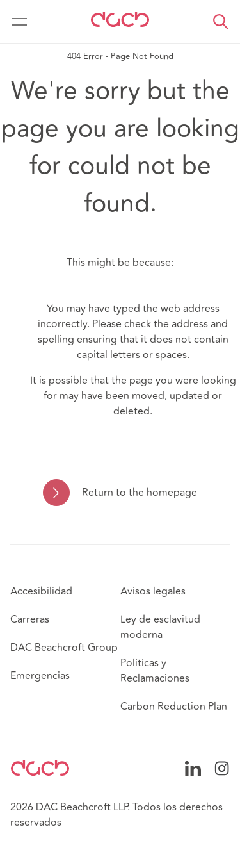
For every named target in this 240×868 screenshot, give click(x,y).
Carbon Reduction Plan (174, 707)
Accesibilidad (41, 591)
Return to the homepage (140, 493)
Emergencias (40, 676)
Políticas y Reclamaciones (155, 671)
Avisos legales (153, 591)
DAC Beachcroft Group (64, 648)
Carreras (30, 619)
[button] (221, 22)
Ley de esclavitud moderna (160, 627)
